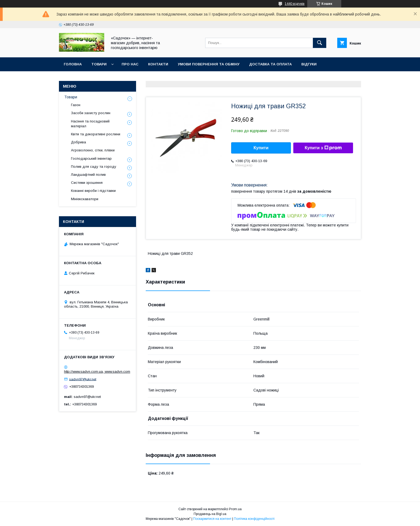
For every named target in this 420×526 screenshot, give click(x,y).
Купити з (323, 148)
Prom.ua (235, 509)
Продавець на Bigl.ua (210, 514)
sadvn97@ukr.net (83, 379)
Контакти (158, 64)
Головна (73, 64)
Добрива (78, 142)
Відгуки (309, 64)
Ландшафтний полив (88, 175)
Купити (261, 148)
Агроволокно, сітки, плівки (93, 150)
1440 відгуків (295, 4)
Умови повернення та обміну (209, 64)
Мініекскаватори (85, 199)
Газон (76, 105)
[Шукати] (320, 43)
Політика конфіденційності (254, 519)
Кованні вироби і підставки (93, 191)
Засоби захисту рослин (91, 113)
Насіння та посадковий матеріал (90, 124)
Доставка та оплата (270, 64)
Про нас (130, 64)
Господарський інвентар (91, 158)
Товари (99, 64)
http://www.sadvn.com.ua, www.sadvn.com (97, 372)
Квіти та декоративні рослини (96, 134)
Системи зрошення (87, 183)
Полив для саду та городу (94, 167)
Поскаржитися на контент (212, 519)
